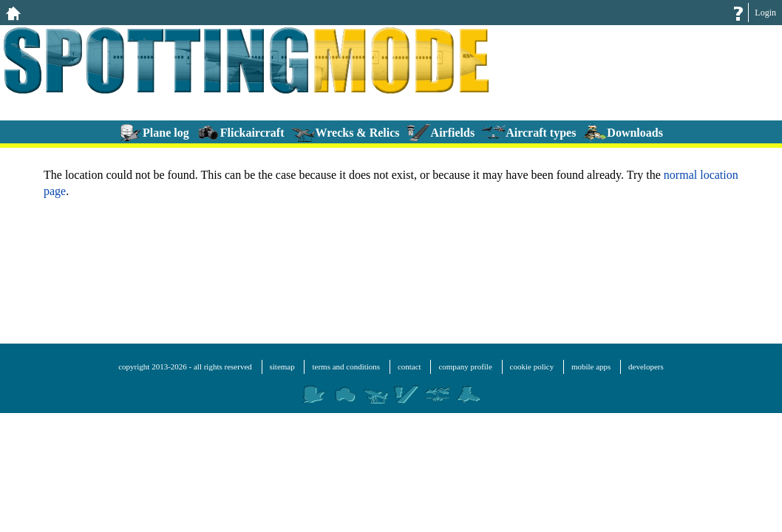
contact (409, 366)
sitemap (282, 366)
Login (765, 13)
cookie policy (532, 366)
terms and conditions (346, 366)
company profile (465, 366)
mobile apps (591, 366)
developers (646, 366)
